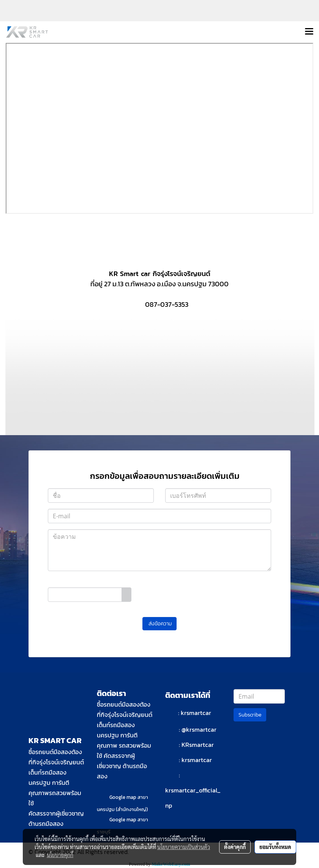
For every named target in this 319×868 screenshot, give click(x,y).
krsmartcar (196, 713)
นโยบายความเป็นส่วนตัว (184, 847)
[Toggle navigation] (309, 32)
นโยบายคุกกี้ (60, 855)
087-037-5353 (167, 304)
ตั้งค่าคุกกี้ (235, 847)
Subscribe (250, 715)
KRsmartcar (198, 745)
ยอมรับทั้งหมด (275, 847)
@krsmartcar (199, 729)
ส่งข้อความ (159, 624)
